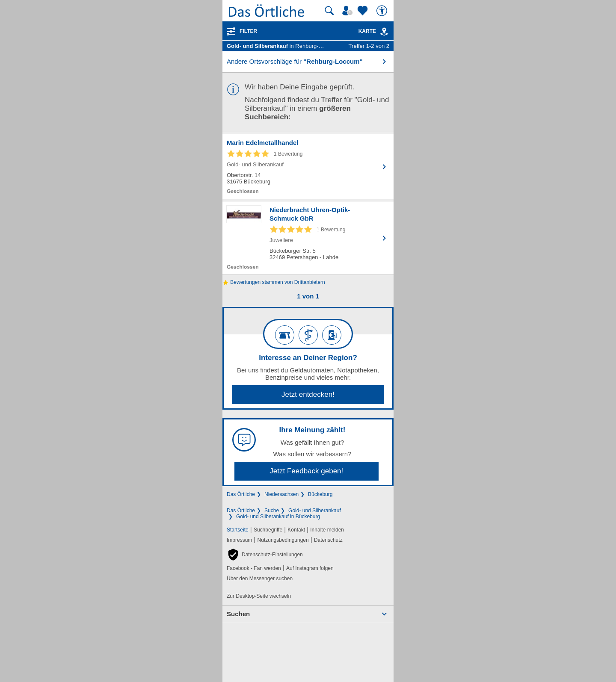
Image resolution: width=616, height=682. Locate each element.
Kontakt (296, 530)
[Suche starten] (329, 11)
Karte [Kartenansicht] (374, 31)
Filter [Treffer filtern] (248, 31)
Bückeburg (320, 494)
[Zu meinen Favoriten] (364, 11)
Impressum (239, 540)
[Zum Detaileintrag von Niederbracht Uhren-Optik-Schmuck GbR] (308, 238)
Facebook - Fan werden (254, 568)
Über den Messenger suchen (260, 579)
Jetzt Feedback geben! (306, 471)
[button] (265, 555)
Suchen (238, 614)
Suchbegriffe (268, 530)
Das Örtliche (241, 494)
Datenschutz (328, 540)
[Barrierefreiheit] (383, 11)
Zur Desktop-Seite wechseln (259, 596)
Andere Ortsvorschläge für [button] (295, 61)
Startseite (238, 530)
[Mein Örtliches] (349, 11)
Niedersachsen (281, 494)
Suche (272, 511)
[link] (384, 32)
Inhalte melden (327, 530)
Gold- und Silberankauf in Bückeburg (278, 517)
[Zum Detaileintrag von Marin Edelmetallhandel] (308, 167)
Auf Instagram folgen (310, 568)
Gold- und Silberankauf (315, 511)
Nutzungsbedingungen (283, 540)
